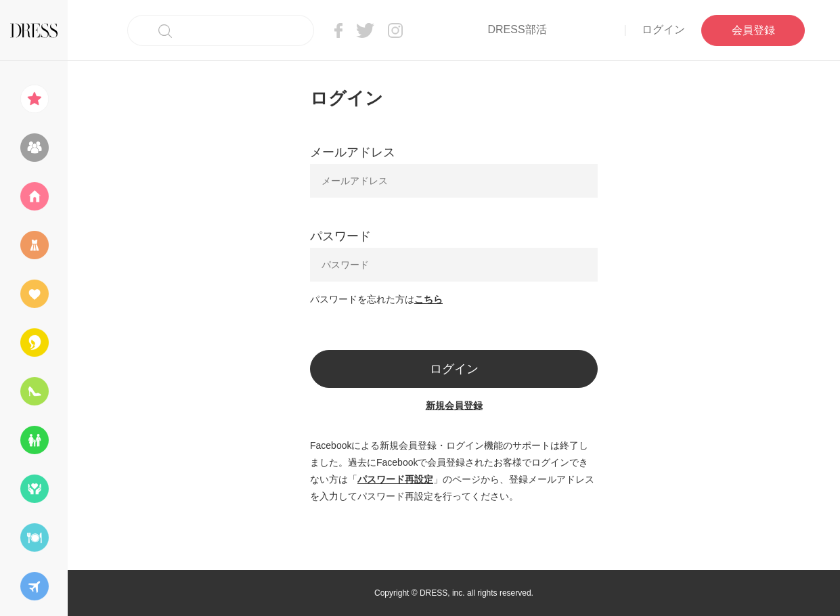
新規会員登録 (454, 405)
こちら (428, 299)
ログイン (663, 29)
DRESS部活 (517, 29)
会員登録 (753, 30)
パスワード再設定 (395, 479)
